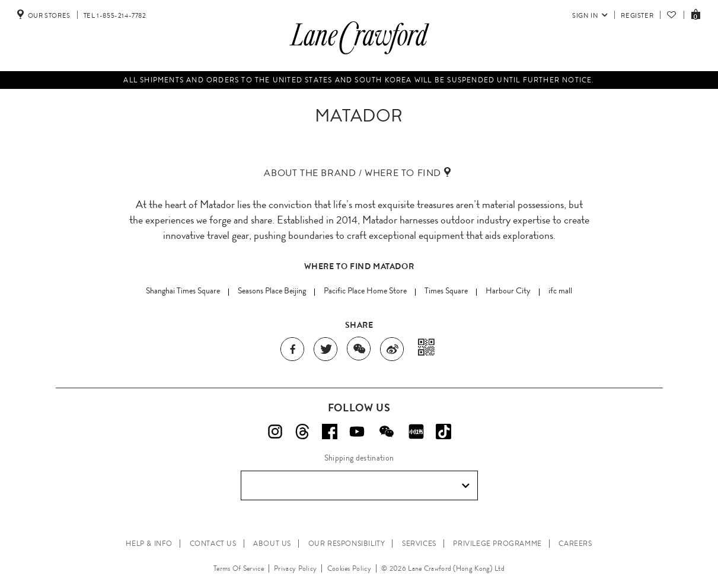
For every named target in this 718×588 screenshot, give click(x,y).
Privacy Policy (295, 568)
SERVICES (419, 544)
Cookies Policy (349, 568)
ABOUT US (272, 544)
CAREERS (575, 544)
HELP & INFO (149, 544)
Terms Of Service (239, 568)
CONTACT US (213, 544)
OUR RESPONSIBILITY (347, 544)
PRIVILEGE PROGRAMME (497, 544)
